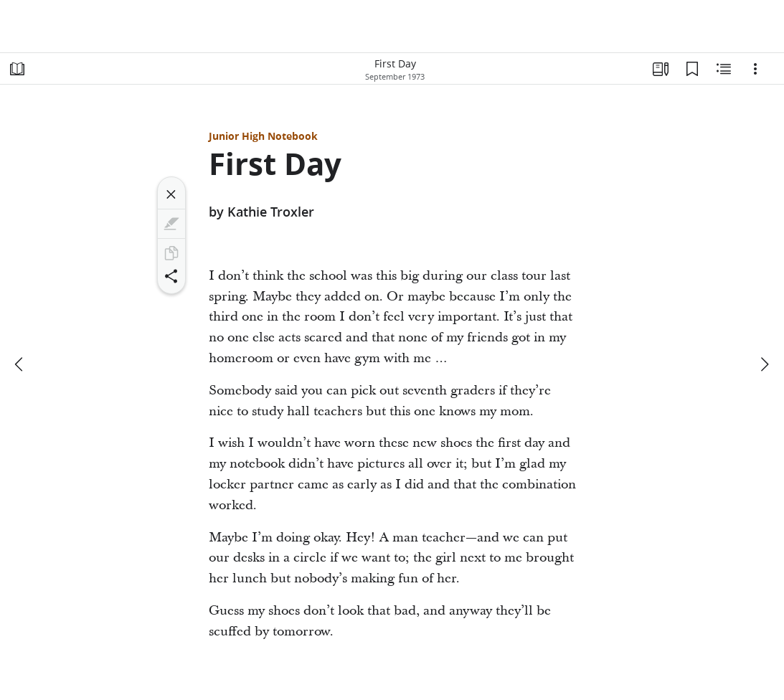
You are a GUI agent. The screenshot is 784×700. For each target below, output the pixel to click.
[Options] (755, 69)
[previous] (20, 364)
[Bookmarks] (692, 69)
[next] (764, 364)
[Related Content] (724, 69)
